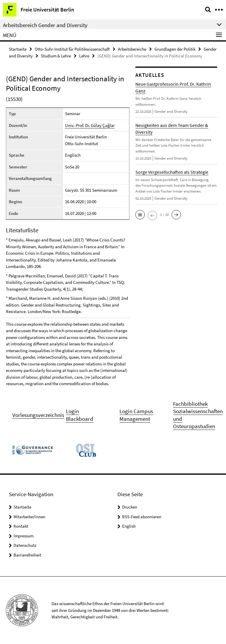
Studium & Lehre (56, 56)
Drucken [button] (130, 507)
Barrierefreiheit (27, 555)
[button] (140, 215)
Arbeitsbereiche (132, 49)
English (129, 526)
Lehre (84, 56)
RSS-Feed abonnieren (142, 517)
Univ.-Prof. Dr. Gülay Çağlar (90, 125)
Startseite (18, 49)
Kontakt (21, 526)
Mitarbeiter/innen (29, 517)
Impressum (24, 536)
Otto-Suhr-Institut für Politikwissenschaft (72, 49)
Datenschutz (25, 545)
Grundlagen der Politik (175, 49)
